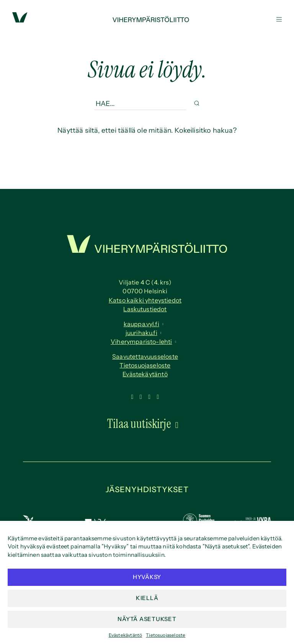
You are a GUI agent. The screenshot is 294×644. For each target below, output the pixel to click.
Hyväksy (147, 577)
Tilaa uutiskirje (139, 424)
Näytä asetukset (147, 619)
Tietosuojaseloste (166, 635)
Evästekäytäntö (126, 635)
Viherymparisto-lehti (141, 342)
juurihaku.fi (141, 333)
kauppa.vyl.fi (141, 324)
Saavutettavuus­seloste (145, 356)
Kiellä (147, 598)
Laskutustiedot (145, 309)
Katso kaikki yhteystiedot (145, 300)
